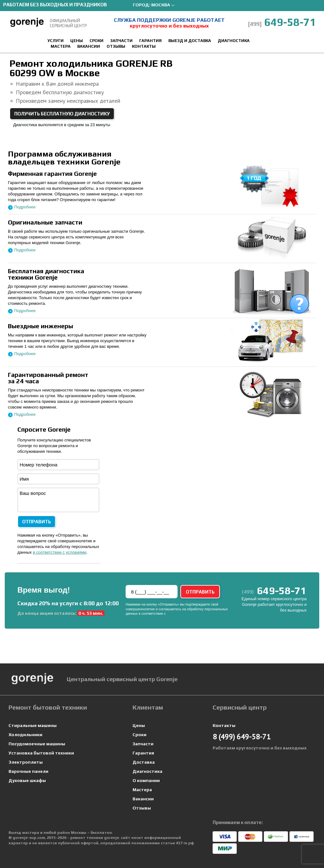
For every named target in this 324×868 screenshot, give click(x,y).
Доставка (144, 762)
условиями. (176, 613)
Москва (161, 5)
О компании (146, 780)
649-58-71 (282, 22)
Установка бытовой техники (41, 753)
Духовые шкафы (27, 780)
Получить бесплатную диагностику (62, 114)
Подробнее (25, 207)
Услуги (56, 41)
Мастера (61, 46)
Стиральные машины (33, 725)
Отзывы (116, 46)
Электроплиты (26, 762)
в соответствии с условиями (60, 552)
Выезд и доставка (190, 41)
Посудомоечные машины (37, 744)
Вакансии (89, 46)
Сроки (97, 41)
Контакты (144, 46)
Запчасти (121, 41)
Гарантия (150, 41)
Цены (77, 41)
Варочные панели (28, 771)
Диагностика (234, 41)
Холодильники (25, 735)
